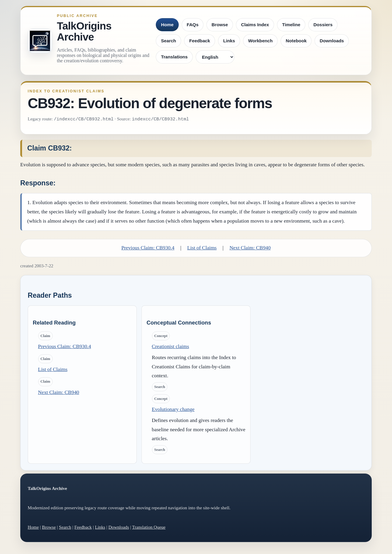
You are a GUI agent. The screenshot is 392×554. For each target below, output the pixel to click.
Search (168, 41)
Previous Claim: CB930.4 (148, 248)
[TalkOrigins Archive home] (40, 41)
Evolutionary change (173, 409)
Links (229, 41)
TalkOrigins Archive (84, 32)
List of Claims (202, 248)
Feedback (200, 41)
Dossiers (323, 25)
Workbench (260, 41)
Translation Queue (149, 527)
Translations (174, 57)
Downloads (332, 41)
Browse (220, 25)
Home (167, 25)
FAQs (193, 25)
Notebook (296, 41)
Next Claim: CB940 (250, 248)
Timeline (291, 25)
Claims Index (255, 25)
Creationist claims (171, 346)
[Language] (215, 57)
